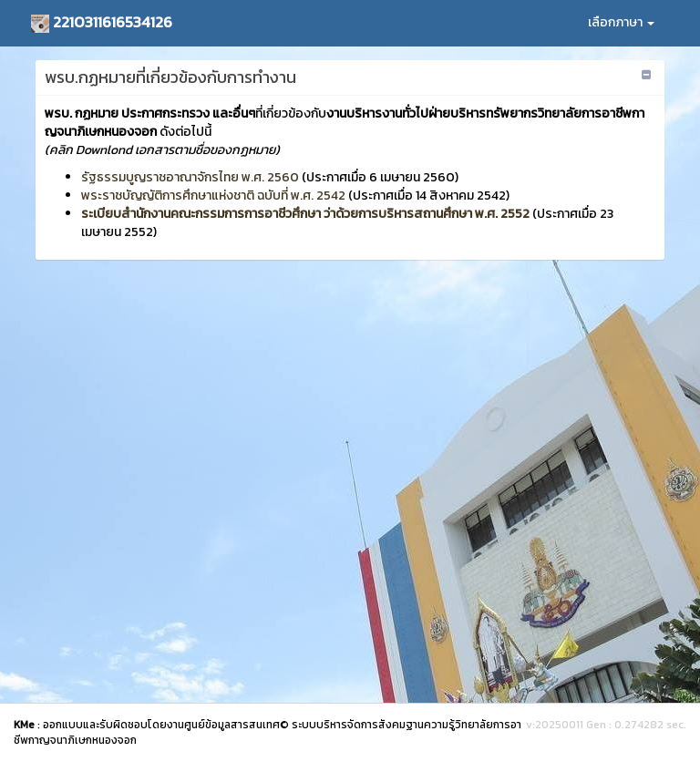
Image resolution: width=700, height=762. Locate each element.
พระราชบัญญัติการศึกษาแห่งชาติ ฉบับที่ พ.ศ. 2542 (213, 196)
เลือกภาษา (621, 22)
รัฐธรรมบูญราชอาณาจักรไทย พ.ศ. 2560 (190, 177)
